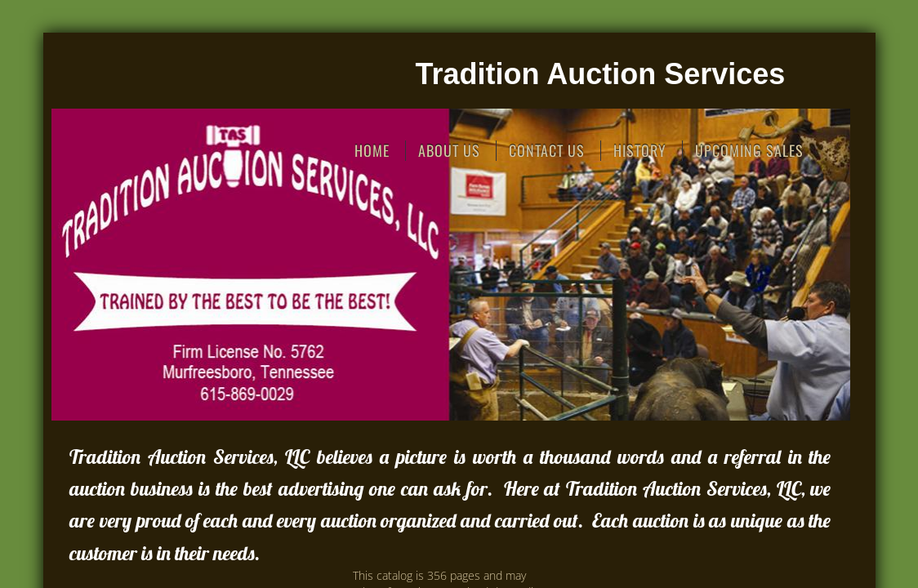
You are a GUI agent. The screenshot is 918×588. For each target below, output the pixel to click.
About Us (449, 151)
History (640, 151)
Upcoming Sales (749, 151)
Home (372, 151)
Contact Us (547, 151)
